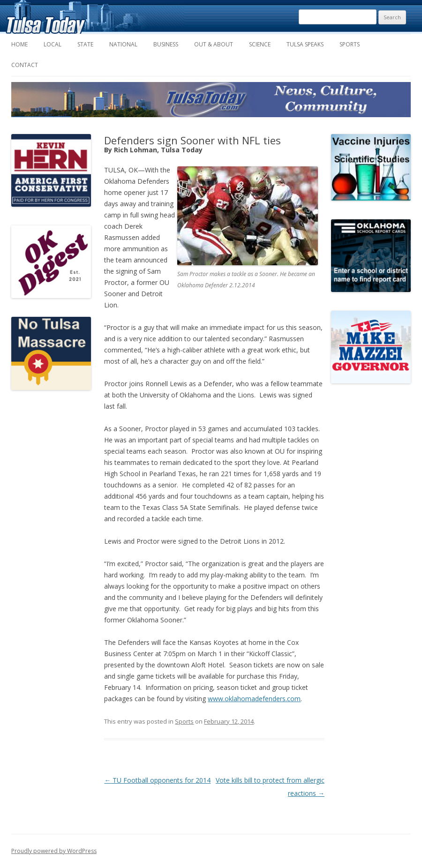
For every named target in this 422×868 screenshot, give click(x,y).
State (85, 44)
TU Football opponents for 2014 (157, 780)
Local (53, 44)
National (123, 44)
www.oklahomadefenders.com (254, 699)
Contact (25, 65)
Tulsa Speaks (305, 44)
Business (166, 44)
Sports (350, 44)
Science (260, 44)
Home (19, 44)
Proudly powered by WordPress (54, 851)
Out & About (214, 44)
